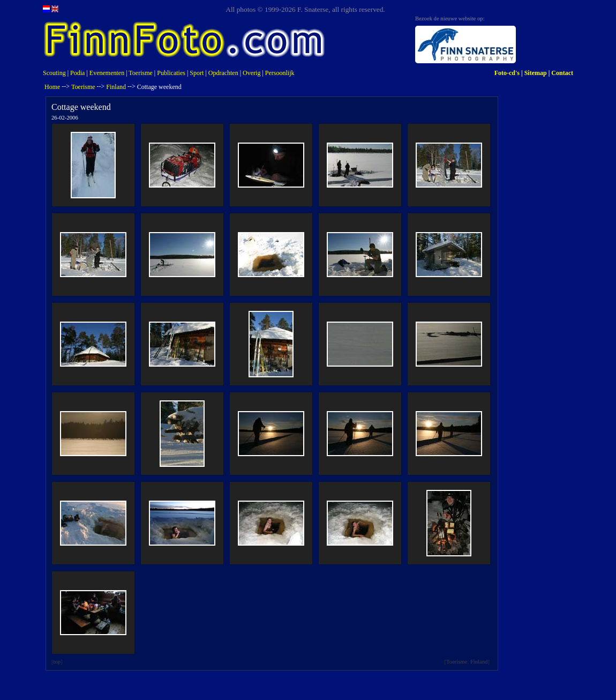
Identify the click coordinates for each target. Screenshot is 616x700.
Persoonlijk (280, 73)
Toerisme (140, 73)
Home (52, 87)
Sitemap (536, 73)
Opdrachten (223, 73)
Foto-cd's (507, 73)
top (57, 662)
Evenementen (107, 73)
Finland (116, 87)
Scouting (54, 73)
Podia (77, 73)
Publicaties (171, 73)
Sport (197, 73)
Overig (251, 73)
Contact (562, 73)
